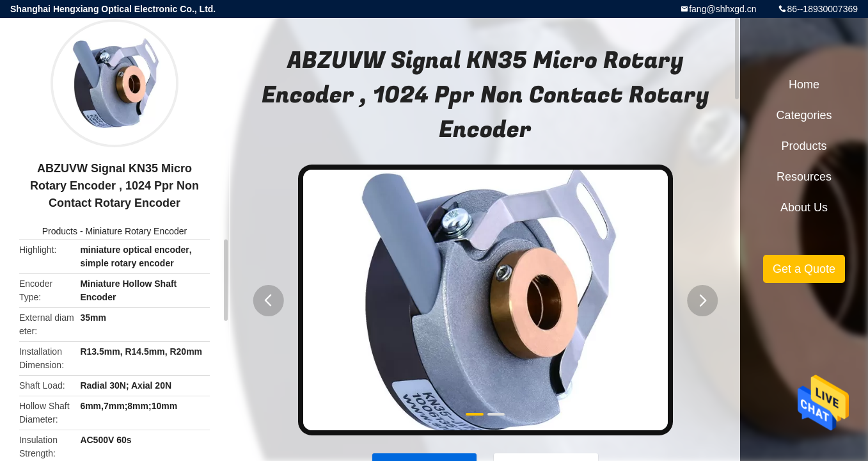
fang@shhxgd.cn (722, 9)
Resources (804, 177)
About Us (804, 207)
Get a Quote (804, 269)
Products (60, 231)
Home (804, 85)
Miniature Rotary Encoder (136, 231)
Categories (804, 115)
